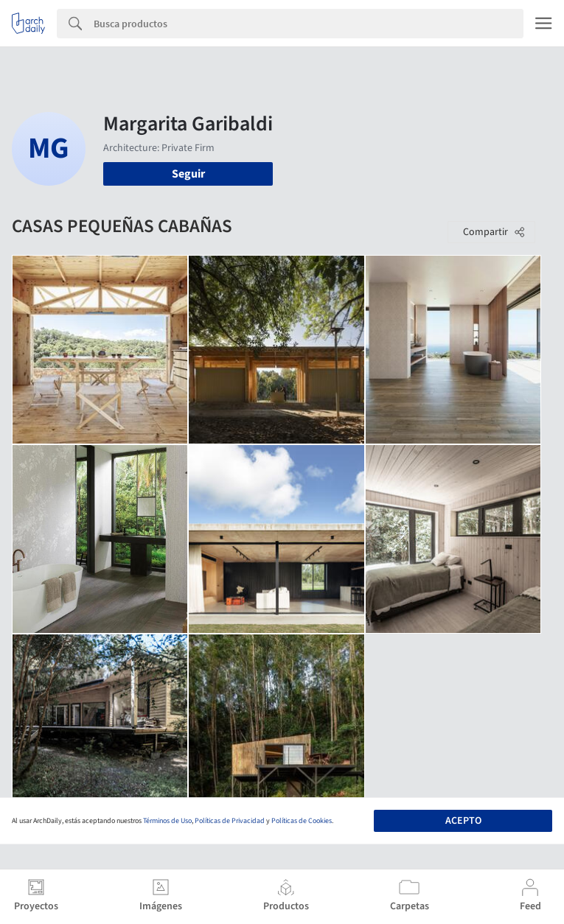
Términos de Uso (167, 821)
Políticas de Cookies (302, 821)
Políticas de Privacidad (230, 821)
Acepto (463, 821)
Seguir (188, 174)
